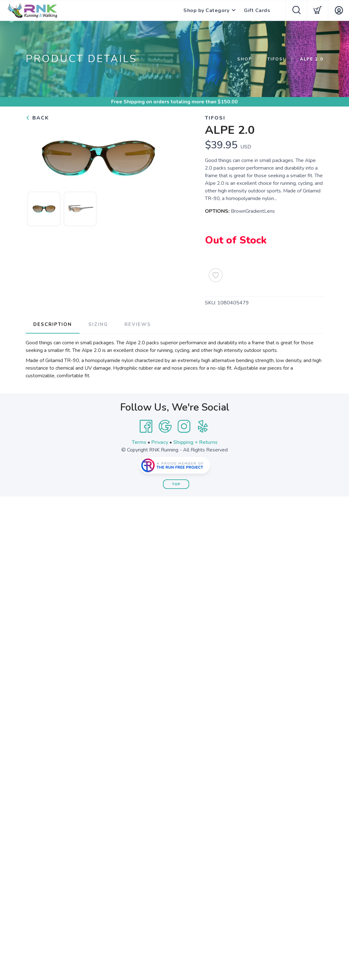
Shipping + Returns (195, 442)
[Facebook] (146, 426)
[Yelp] (203, 426)
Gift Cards (257, 10)
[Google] (165, 426)
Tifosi (276, 59)
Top (176, 484)
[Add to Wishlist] (216, 275)
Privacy (160, 442)
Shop (245, 59)
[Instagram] (184, 426)
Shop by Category (206, 10)
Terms (139, 442)
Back (37, 118)
